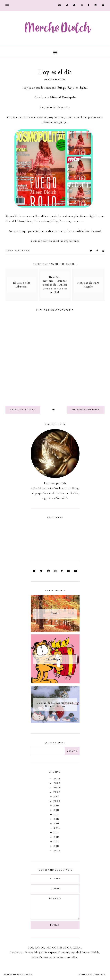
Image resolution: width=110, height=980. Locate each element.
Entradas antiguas (86, 410)
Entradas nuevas (23, 410)
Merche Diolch (23, 975)
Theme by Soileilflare (91, 975)
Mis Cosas (22, 251)
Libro (9, 251)
